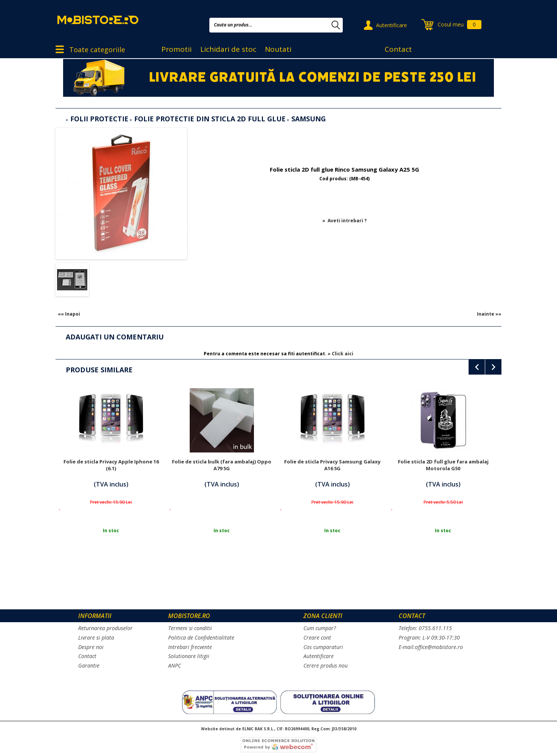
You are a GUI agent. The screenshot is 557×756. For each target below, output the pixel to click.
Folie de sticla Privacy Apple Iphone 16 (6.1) (111, 465)
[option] (111, 474)
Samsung (309, 119)
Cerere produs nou (326, 665)
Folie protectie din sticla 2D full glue (210, 119)
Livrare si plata (96, 637)
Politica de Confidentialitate (201, 637)
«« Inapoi (69, 314)
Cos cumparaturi (323, 647)
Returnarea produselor (105, 628)
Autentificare (391, 25)
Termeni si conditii (190, 628)
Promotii (176, 49)
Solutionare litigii (189, 656)
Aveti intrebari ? (347, 221)
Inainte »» (489, 314)
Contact (398, 49)
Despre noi (91, 647)
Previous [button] (477, 367)
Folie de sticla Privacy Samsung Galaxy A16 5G (332, 465)
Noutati (278, 49)
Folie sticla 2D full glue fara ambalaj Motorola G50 (443, 465)
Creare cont (317, 637)
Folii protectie (99, 119)
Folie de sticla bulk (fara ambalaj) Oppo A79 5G (222, 465)
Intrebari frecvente (190, 647)
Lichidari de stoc (228, 49)
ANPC (175, 665)
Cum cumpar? (320, 628)
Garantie (89, 665)
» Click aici (340, 354)
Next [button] (493, 367)
